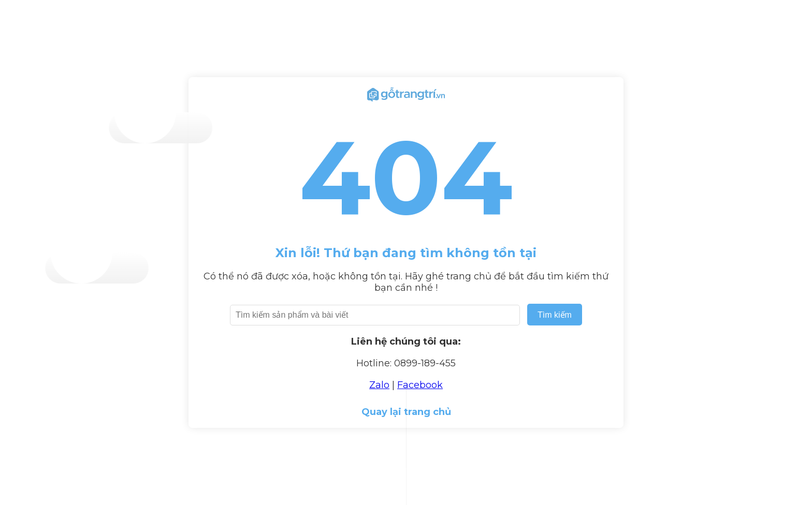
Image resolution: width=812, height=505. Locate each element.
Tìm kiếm (555, 315)
